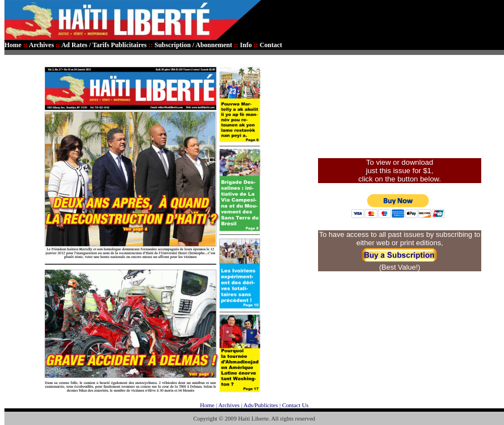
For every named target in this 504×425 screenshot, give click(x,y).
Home (207, 405)
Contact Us (295, 405)
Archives (229, 405)
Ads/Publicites (260, 405)
